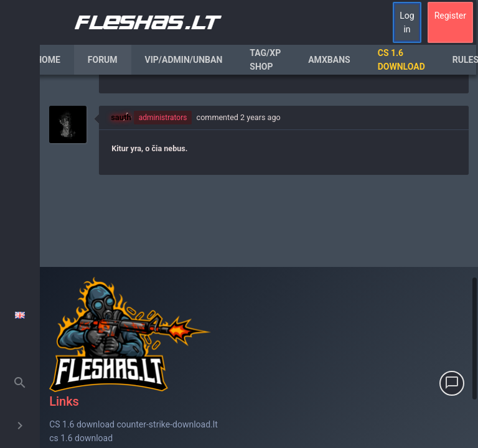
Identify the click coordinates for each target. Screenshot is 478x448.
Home (48, 60)
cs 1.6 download (81, 438)
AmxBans (329, 60)
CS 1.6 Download (401, 60)
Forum (103, 60)
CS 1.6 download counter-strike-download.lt (134, 424)
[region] (259, 261)
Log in (407, 22)
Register (450, 16)
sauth (121, 117)
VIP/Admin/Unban (184, 60)
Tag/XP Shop (265, 60)
